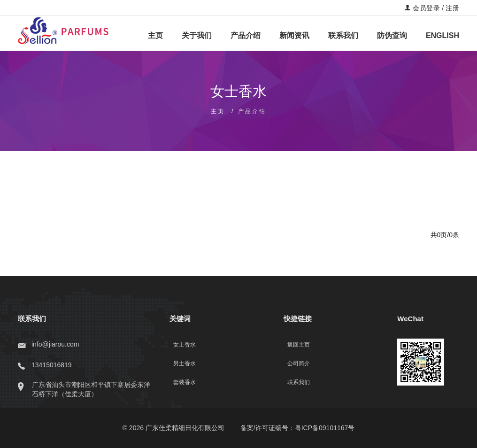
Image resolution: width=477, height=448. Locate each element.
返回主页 (299, 345)
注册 (452, 8)
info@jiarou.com (48, 344)
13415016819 (45, 365)
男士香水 (185, 363)
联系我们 (343, 35)
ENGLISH (442, 35)
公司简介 (299, 363)
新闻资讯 (294, 35)
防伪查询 (392, 35)
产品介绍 (246, 35)
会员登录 (422, 8)
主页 (155, 35)
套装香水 (185, 382)
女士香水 (185, 345)
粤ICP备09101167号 (325, 428)
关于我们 (197, 35)
